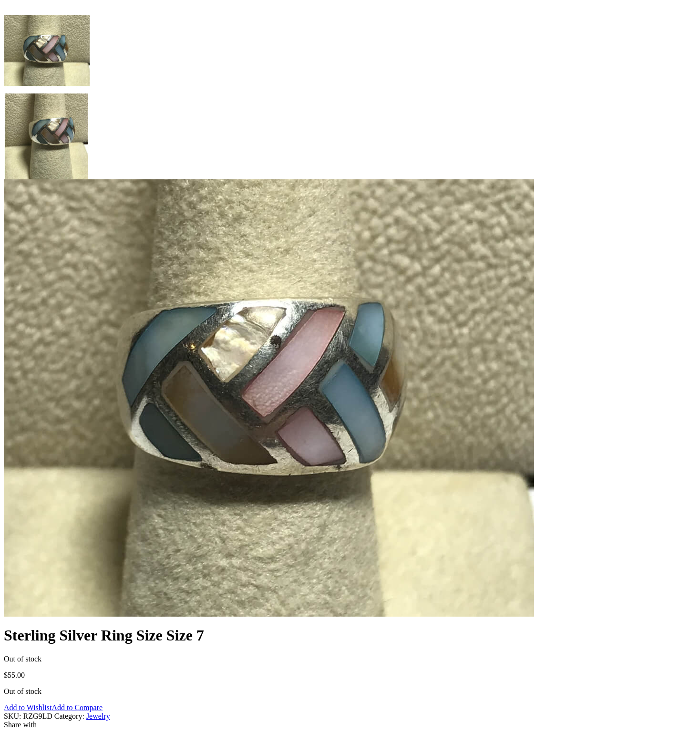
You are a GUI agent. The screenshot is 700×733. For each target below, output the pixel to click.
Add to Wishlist (28, 707)
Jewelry (98, 716)
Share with (20, 725)
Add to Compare (77, 707)
